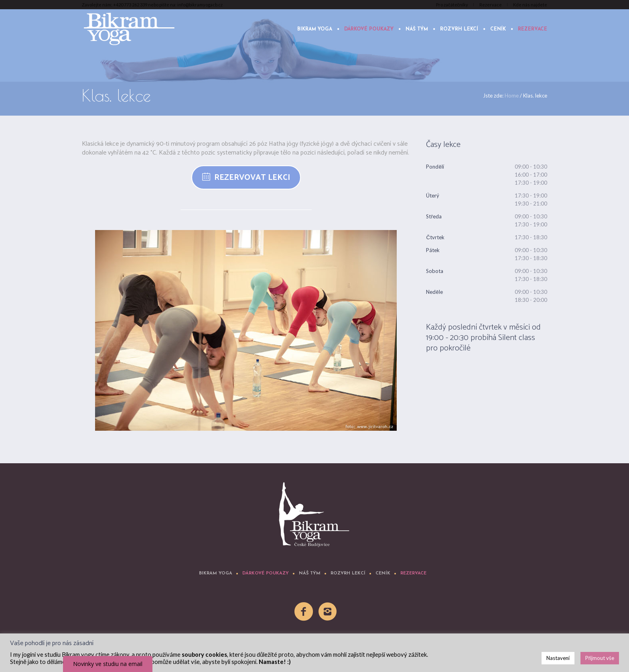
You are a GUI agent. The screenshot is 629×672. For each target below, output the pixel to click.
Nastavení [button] (558, 658)
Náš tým (310, 573)
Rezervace (413, 573)
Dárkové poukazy (266, 573)
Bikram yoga (216, 573)
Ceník (383, 573)
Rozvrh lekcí (348, 573)
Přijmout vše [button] (600, 658)
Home (512, 96)
